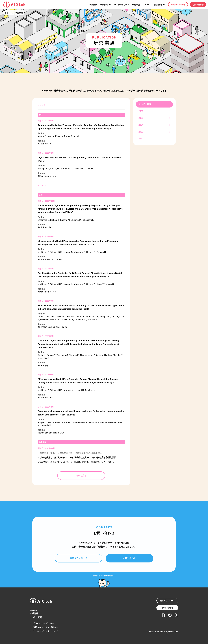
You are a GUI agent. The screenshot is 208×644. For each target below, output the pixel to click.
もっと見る (81, 476)
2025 (141, 118)
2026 (141, 111)
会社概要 (38, 617)
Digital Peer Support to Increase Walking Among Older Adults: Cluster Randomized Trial (80, 159)
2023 (141, 132)
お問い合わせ (198, 5)
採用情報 (158, 5)
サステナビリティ (122, 5)
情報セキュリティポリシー (45, 627)
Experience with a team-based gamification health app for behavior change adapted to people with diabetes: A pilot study (81, 413)
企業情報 (93, 5)
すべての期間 (145, 104)
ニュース (147, 5)
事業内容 (104, 5)
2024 (141, 125)
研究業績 (136, 5)
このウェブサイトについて (45, 631)
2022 (141, 139)
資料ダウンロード (178, 5)
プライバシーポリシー (43, 623)
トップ (8, 13)
